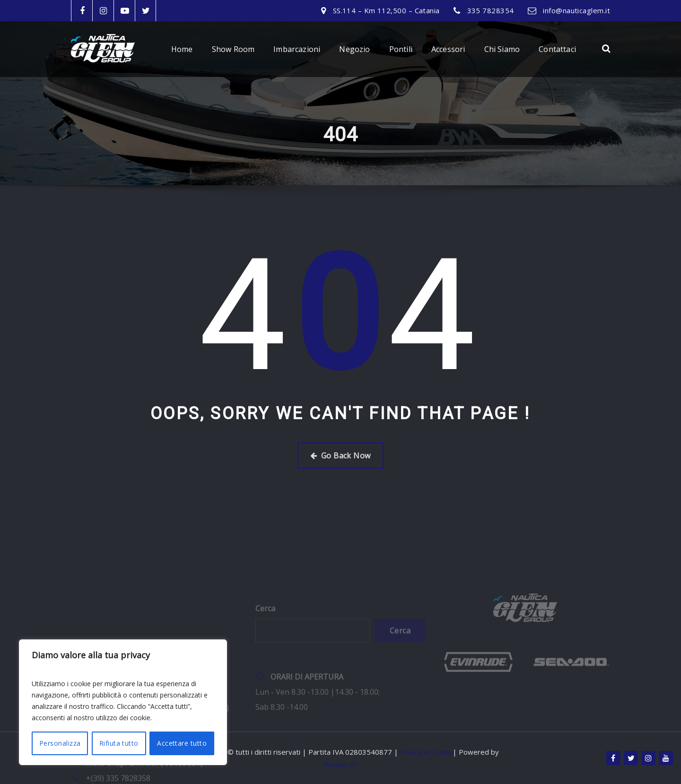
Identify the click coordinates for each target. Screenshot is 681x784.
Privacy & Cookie (425, 752)
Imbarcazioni (297, 49)
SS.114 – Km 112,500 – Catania (386, 10)
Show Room (233, 49)
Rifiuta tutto (119, 743)
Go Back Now (340, 456)
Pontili (401, 49)
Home (182, 49)
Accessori (448, 49)
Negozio (354, 49)
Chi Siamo (502, 49)
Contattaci (557, 49)
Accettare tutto (182, 743)
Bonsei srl (340, 764)
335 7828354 (491, 10)
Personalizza (60, 743)
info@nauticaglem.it (576, 10)
